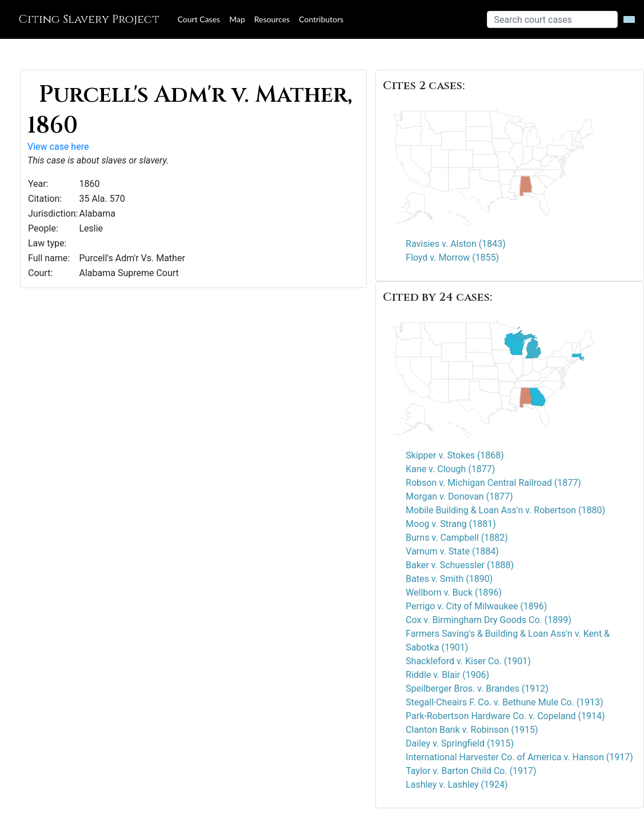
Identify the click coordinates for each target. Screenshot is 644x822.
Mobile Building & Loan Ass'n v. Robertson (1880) (505, 510)
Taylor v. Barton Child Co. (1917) (471, 771)
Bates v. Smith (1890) (449, 579)
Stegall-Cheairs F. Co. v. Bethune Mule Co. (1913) (505, 702)
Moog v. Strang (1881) (451, 524)
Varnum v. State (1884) (452, 551)
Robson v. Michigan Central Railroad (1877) (493, 483)
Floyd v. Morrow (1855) (452, 258)
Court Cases (199, 19)
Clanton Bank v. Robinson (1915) (472, 730)
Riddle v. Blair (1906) (447, 675)
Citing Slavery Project (89, 19)
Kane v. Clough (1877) (450, 469)
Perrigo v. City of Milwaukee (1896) (476, 606)
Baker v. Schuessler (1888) (460, 565)
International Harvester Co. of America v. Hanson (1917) (519, 757)
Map (237, 19)
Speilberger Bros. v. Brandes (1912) (477, 689)
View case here (58, 147)
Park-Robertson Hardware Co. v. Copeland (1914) (505, 716)
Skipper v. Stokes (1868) (455, 455)
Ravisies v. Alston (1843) (456, 244)
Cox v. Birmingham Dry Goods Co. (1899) (489, 620)
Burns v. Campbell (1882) (457, 538)
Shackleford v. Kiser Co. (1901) (468, 661)
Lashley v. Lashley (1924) (457, 785)
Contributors (321, 19)
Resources (272, 19)
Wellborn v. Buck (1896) (454, 592)
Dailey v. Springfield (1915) (460, 743)
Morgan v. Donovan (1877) (459, 496)
